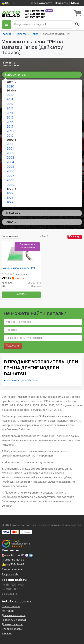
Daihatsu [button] (13, 213)
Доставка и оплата (40, 3)
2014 (10, 113)
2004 (10, 162)
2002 (10, 153)
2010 (10, 95)
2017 (10, 127)
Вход (75, 3)
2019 (10, 136)
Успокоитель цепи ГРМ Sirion (21, 380)
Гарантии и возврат (14, 620)
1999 (10, 202)
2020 (10, 86)
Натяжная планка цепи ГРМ (18, 268)
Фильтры (75, 237)
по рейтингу (10, 237)
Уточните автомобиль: (11, 64)
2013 (10, 108)
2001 (10, 148)
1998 (10, 198)
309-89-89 (34, 17)
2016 (10, 122)
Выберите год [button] (16, 75)
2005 (10, 167)
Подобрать (13, 346)
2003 (10, 158)
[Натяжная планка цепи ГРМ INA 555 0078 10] (21, 254)
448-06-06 (34, 11)
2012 (10, 104)
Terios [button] (10, 222)
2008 (10, 180)
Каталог (7, 634)
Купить (21, 295)
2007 (10, 176)
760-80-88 (34, 14)
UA (5, 3)
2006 (10, 171)
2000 (10, 144)
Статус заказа (11, 606)
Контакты (62, 3)
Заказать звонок (12, 569)
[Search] (77, 25)
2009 (10, 185)
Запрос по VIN (10, 575)
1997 (10, 193)
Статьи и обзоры (12, 629)
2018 (10, 131)
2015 (10, 117)
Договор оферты (12, 624)
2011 (10, 99)
